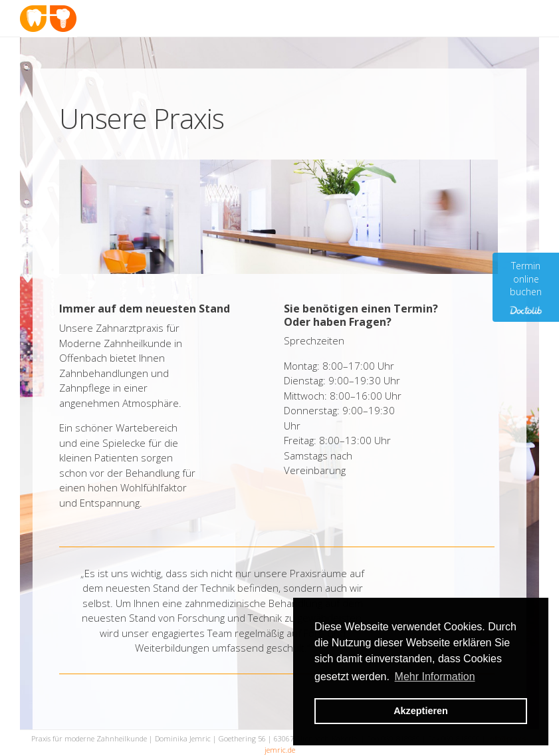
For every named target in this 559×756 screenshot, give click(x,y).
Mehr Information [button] (435, 677)
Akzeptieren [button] (421, 711)
